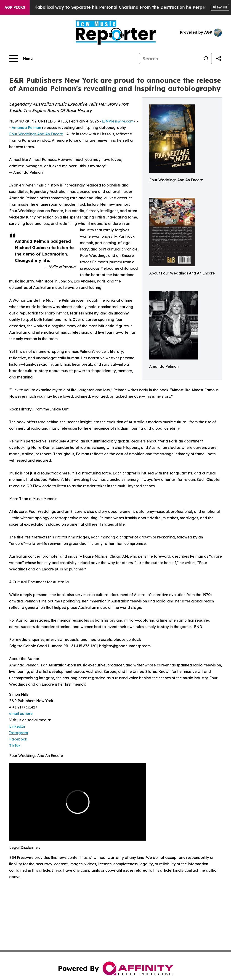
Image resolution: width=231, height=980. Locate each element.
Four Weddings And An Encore (36, 134)
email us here (21, 714)
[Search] (170, 59)
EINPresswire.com (118, 121)
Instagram (19, 733)
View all (220, 7)
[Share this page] (219, 59)
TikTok (15, 746)
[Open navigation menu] (21, 59)
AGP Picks (15, 7)
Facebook (18, 739)
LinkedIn (17, 726)
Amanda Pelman (26, 128)
